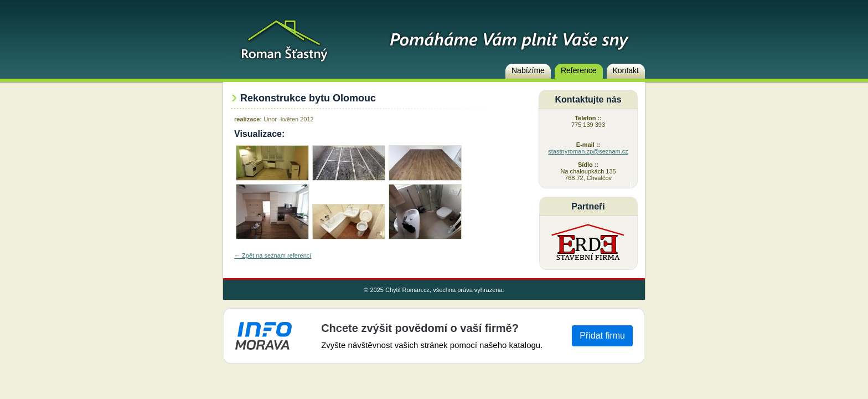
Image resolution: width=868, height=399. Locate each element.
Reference (579, 70)
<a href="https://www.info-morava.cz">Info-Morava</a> (434, 336)
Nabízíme (528, 70)
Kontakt (626, 70)
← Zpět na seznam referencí (273, 255)
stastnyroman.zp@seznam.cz (588, 151)
